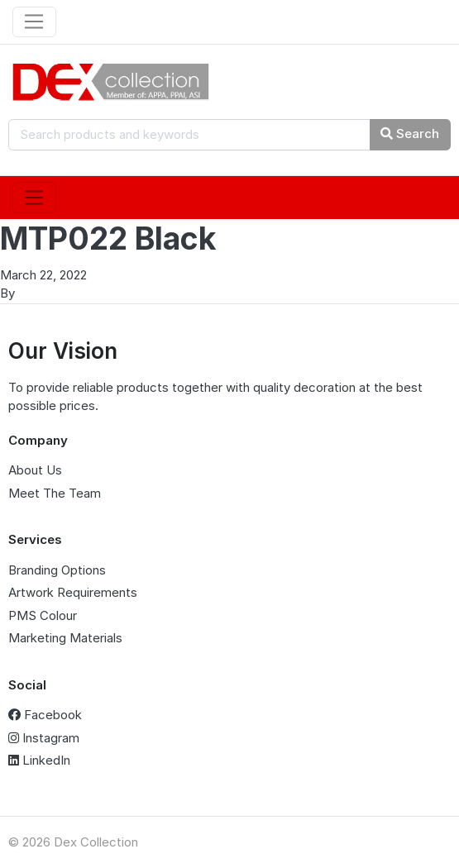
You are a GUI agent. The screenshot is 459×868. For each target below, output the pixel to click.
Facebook (45, 715)
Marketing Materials (65, 638)
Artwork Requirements (73, 592)
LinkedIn (39, 760)
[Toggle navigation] (34, 22)
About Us (35, 470)
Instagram (44, 738)
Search (410, 134)
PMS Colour (43, 615)
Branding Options (57, 570)
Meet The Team (55, 493)
